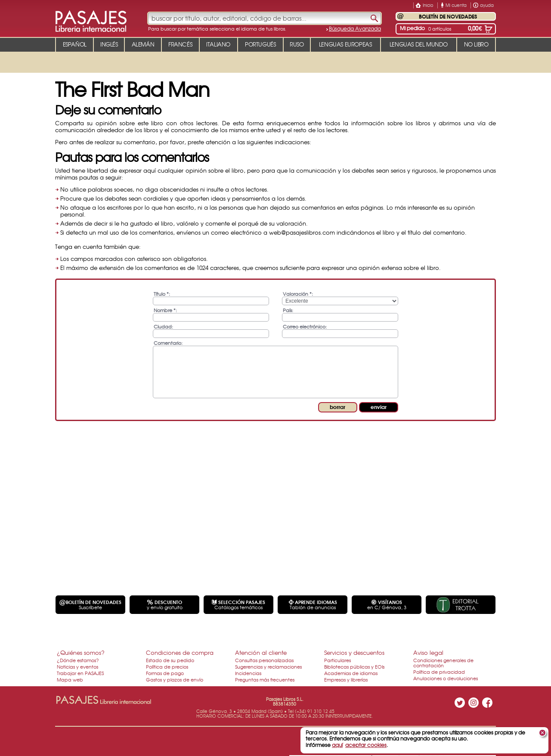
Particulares (337, 660)
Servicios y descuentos (354, 652)
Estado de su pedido (170, 660)
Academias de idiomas (351, 673)
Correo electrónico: (305, 326)
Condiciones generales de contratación (443, 663)
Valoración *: (298, 293)
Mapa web (70, 679)
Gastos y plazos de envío (175, 679)
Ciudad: (163, 326)
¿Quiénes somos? (81, 652)
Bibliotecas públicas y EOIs (354, 666)
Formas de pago (165, 673)
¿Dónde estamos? (78, 660)
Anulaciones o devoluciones (446, 678)
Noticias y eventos (77, 666)
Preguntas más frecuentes (265, 679)
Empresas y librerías (346, 679)
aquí (337, 745)
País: (288, 310)
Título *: (162, 293)
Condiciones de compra (180, 652)
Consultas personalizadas (264, 660)
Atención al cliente (261, 652)
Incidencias (248, 673)
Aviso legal (428, 652)
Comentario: (168, 342)
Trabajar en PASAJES (80, 673)
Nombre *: (165, 310)
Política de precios (167, 666)
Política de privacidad (439, 672)
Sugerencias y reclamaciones (268, 666)
